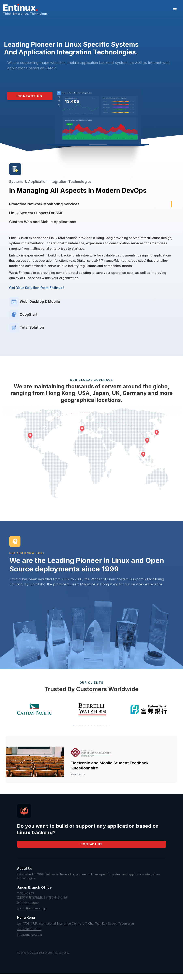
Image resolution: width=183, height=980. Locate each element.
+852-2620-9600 (29, 935)
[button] (30, 96)
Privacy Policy (61, 959)
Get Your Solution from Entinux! (36, 288)
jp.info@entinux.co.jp (32, 915)
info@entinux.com (29, 941)
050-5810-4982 (28, 909)
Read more (78, 780)
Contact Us (91, 850)
